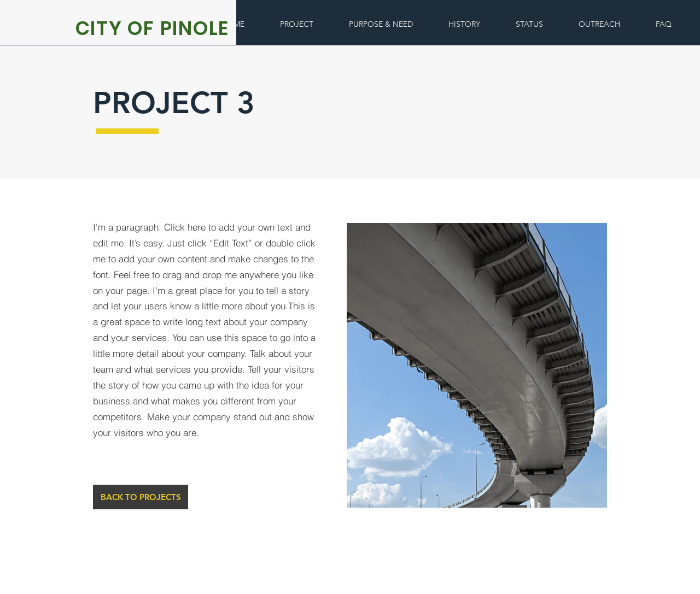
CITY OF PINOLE (153, 28)
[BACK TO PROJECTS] (141, 497)
